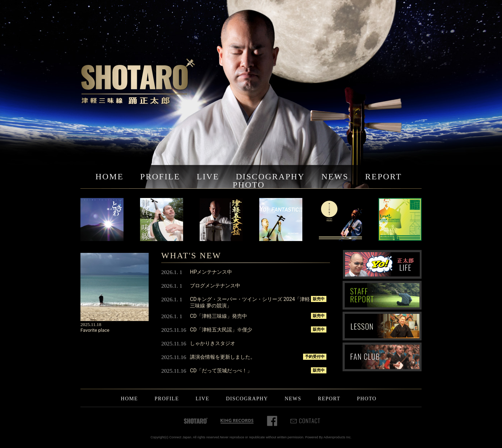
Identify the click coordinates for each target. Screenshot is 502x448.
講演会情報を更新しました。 (223, 357)
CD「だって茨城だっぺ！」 (221, 371)
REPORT (384, 176)
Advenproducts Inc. (338, 437)
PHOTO (249, 185)
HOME (110, 176)
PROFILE (160, 176)
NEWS (335, 176)
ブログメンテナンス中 (215, 286)
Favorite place (95, 330)
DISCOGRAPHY (270, 176)
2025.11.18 (91, 324)
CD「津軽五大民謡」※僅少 (221, 330)
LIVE (208, 176)
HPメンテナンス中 (211, 272)
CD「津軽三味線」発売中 (219, 316)
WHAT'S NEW (191, 255)
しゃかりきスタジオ (213, 343)
